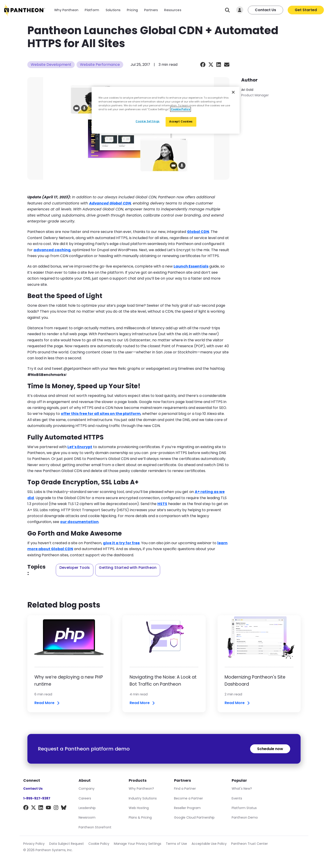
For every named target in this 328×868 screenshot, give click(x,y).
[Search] (227, 10)
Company (87, 789)
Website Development (51, 65)
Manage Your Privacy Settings (138, 844)
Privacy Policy (34, 844)
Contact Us (265, 10)
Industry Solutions (143, 798)
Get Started (306, 10)
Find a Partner (185, 789)
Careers (85, 798)
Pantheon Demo (245, 817)
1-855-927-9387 (37, 798)
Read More (47, 703)
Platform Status (244, 808)
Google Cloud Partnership (194, 817)
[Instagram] (56, 808)
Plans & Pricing (140, 817)
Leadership (87, 808)
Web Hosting (139, 808)
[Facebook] (26, 808)
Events (237, 798)
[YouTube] (48, 808)
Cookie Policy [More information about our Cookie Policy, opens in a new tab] (181, 109)
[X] (33, 808)
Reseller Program (187, 808)
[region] (166, 110)
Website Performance (100, 65)
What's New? (242, 789)
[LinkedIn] (41, 808)
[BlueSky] (64, 808)
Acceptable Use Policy (209, 844)
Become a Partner (188, 798)
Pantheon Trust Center (250, 844)
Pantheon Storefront (95, 827)
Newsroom (87, 817)
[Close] (233, 92)
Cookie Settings (148, 121)
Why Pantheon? (141, 789)
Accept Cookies (181, 122)
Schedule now (270, 749)
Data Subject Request (67, 844)
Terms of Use (176, 844)
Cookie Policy (99, 844)
